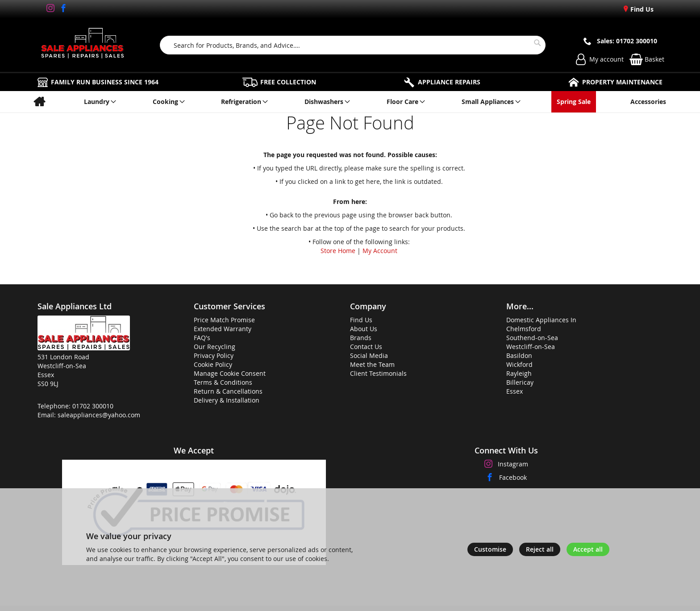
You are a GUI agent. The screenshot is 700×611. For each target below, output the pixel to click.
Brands (361, 338)
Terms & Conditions (223, 382)
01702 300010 (93, 406)
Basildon (519, 355)
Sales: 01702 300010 (627, 41)
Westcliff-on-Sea (531, 347)
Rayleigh (519, 373)
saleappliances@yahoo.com (99, 415)
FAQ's (202, 338)
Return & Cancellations (228, 391)
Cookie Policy (213, 364)
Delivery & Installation (227, 400)
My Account (380, 251)
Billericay (520, 382)
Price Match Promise (224, 320)
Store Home (338, 251)
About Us (364, 329)
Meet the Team (372, 364)
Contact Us (366, 347)
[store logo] (83, 45)
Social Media (369, 355)
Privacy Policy (214, 355)
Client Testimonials (378, 373)
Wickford (519, 364)
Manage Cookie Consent (230, 373)
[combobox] (353, 45)
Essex (515, 391)
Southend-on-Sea (532, 338)
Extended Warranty (223, 329)
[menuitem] (39, 102)
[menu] (350, 102)
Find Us (641, 9)
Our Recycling (215, 347)
